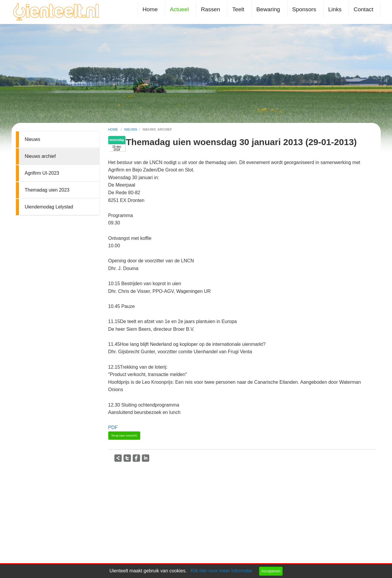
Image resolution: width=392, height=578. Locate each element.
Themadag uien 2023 (47, 190)
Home (150, 9)
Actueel (179, 9)
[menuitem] (151, 9)
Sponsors (304, 9)
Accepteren (271, 571)
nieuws (131, 129)
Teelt (238, 9)
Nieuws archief (40, 156)
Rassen (210, 9)
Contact (363, 9)
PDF (113, 427)
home (114, 129)
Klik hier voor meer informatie (221, 571)
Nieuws (33, 139)
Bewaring (268, 9)
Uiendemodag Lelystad (49, 207)
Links (335, 9)
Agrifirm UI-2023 (42, 173)
